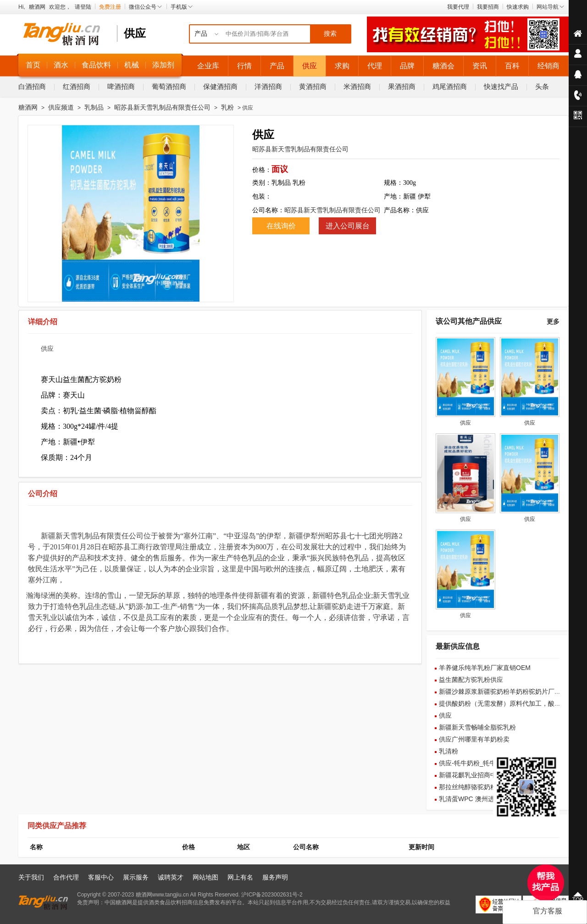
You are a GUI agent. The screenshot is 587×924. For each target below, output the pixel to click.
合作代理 (66, 877)
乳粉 (227, 107)
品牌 (407, 66)
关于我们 (31, 877)
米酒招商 (357, 86)
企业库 (208, 66)
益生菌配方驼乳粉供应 (471, 680)
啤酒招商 (121, 86)
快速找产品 (501, 86)
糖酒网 (37, 7)
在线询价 (281, 226)
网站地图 (205, 877)
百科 (512, 66)
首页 (33, 65)
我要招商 (488, 7)
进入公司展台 (348, 226)
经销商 (548, 66)
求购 (342, 66)
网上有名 (240, 877)
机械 (132, 65)
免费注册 (110, 7)
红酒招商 (77, 86)
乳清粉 (449, 751)
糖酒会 (443, 66)
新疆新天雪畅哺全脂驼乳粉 (477, 727)
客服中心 (101, 877)
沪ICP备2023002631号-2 (272, 895)
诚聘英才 (171, 877)
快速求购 (518, 7)
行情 (244, 66)
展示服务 (136, 877)
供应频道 (61, 107)
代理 (375, 66)
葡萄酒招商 (169, 86)
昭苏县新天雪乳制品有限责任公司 (162, 107)
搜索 (330, 34)
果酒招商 (402, 86)
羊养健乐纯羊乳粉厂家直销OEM (485, 668)
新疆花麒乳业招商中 (468, 775)
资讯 (480, 66)
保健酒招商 (220, 86)
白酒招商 (32, 86)
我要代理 (458, 7)
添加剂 (163, 65)
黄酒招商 (313, 86)
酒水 (61, 65)
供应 (310, 66)
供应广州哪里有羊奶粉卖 (474, 739)
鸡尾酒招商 (450, 86)
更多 (553, 321)
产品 (277, 66)
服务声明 (275, 877)
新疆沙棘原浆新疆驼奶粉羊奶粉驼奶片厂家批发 (506, 692)
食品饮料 (96, 65)
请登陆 (83, 7)
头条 (542, 86)
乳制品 (94, 107)
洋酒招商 (268, 86)
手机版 (182, 7)
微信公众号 (146, 7)
